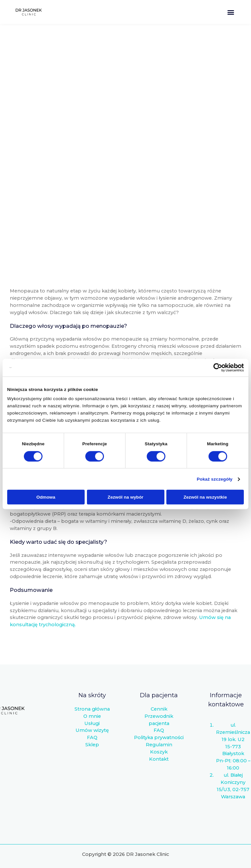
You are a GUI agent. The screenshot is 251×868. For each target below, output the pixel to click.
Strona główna (92, 709)
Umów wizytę (92, 730)
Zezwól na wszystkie (205, 497)
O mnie (92, 716)
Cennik (159, 709)
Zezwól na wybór (125, 497)
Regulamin (159, 745)
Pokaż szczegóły (215, 479)
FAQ (92, 737)
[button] (231, 12)
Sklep (92, 745)
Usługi (92, 723)
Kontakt (159, 759)
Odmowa (46, 497)
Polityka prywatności (159, 737)
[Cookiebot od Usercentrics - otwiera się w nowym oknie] (215, 368)
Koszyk (159, 752)
